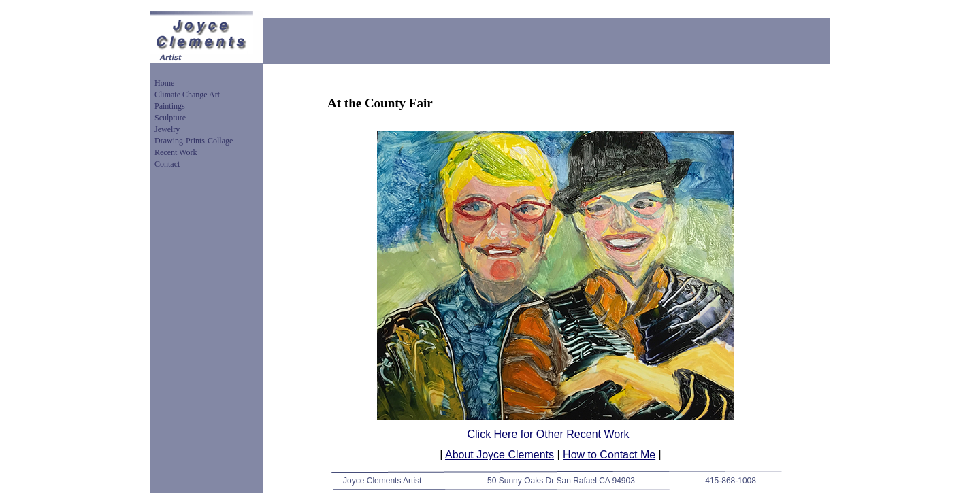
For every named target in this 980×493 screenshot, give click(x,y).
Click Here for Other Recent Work (549, 434)
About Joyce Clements (500, 455)
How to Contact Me (609, 455)
